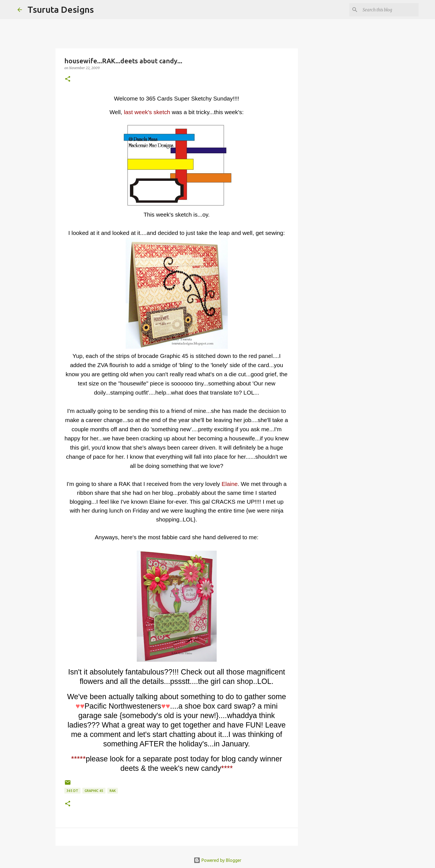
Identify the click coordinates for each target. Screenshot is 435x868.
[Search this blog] (390, 10)
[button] (68, 79)
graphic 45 (94, 791)
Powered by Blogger (217, 860)
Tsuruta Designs (61, 9)
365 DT (72, 791)
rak (113, 791)
